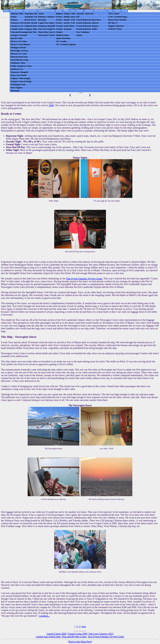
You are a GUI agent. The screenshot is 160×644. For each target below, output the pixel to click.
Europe (59, 11)
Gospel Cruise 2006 (56, 634)
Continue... (44, 616)
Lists (110, 11)
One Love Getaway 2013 (101, 634)
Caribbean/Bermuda (46, 11)
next (84, 626)
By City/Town (101, 11)
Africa (66, 11)
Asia (73, 11)
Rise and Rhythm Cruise (74, 636)
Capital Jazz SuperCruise (48, 636)
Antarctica (89, 11)
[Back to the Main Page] (80, 642)
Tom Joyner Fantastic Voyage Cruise (84, 278)
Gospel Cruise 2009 (77, 634)
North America (17, 11)
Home (6, 11)
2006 (51, 105)
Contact (117, 11)
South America (30, 11)
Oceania (80, 11)
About (125, 11)
